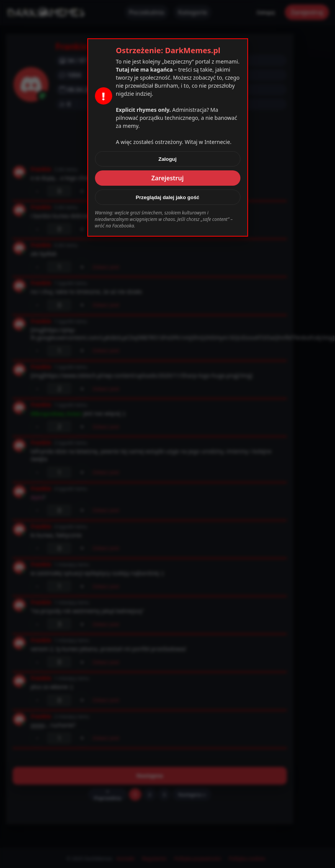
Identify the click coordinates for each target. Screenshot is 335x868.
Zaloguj (167, 159)
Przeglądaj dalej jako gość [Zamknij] (168, 197)
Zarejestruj (167, 178)
